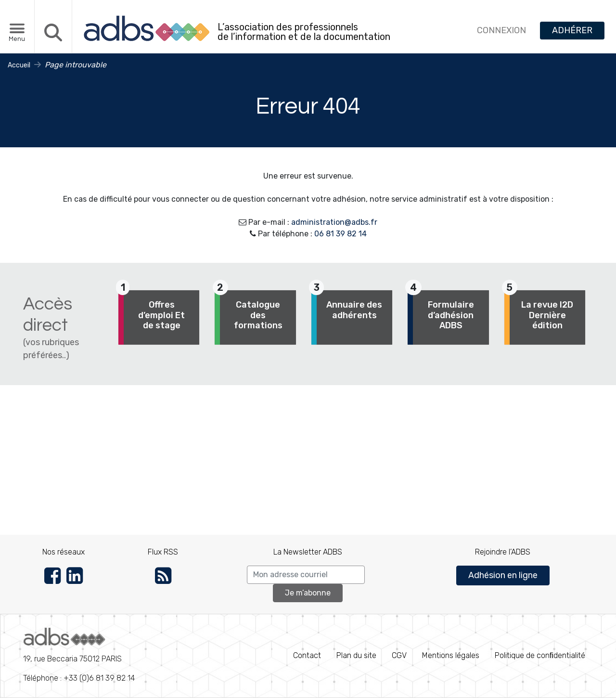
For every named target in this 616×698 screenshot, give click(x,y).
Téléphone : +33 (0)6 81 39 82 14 (79, 655)
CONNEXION (501, 30)
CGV (399, 655)
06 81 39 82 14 (340, 234)
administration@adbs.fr (334, 222)
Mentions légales (451, 655)
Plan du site (356, 655)
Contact (307, 655)
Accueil (19, 65)
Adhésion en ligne (503, 575)
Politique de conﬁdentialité (540, 655)
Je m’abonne (308, 593)
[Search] (306, 575)
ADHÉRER (572, 30)
